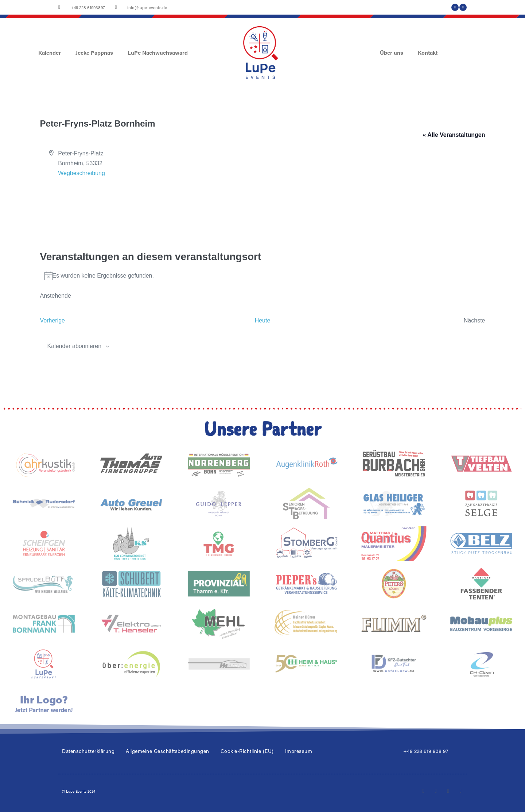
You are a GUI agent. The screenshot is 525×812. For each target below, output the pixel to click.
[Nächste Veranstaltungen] (475, 320)
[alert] (263, 276)
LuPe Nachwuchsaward (158, 52)
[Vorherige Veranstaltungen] (53, 320)
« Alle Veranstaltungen (454, 135)
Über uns (392, 52)
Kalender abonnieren (75, 346)
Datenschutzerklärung (88, 751)
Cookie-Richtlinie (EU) (247, 751)
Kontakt (428, 52)
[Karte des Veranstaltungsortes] (263, 206)
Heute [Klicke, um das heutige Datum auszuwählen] (263, 320)
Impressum (299, 751)
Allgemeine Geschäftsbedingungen (168, 751)
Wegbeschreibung (81, 173)
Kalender (50, 52)
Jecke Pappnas (94, 52)
